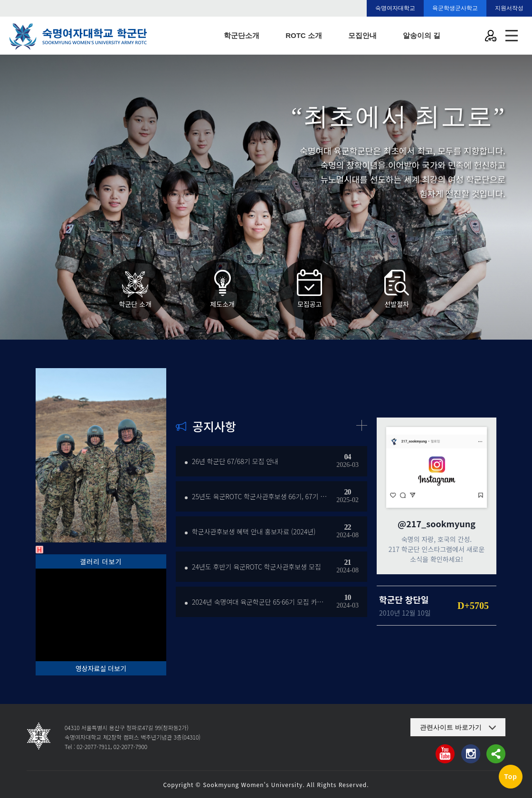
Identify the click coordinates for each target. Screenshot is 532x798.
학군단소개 (242, 35)
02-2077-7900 (130, 746)
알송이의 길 (422, 35)
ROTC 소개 (304, 35)
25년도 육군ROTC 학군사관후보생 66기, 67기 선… (260, 496)
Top (511, 777)
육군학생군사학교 (455, 8)
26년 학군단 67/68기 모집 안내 (235, 461)
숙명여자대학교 (395, 8)
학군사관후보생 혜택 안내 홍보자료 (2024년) (254, 532)
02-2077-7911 (93, 746)
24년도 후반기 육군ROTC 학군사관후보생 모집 (256, 567)
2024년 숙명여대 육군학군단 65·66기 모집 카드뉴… (260, 602)
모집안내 (362, 35)
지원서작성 (509, 8)
